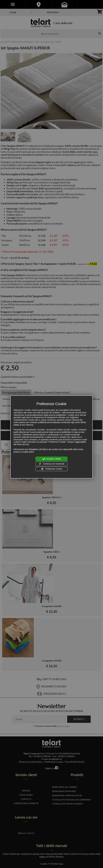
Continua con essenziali (51, 464)
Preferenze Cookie (51, 469)
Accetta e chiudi (52, 459)
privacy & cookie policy (24, 452)
